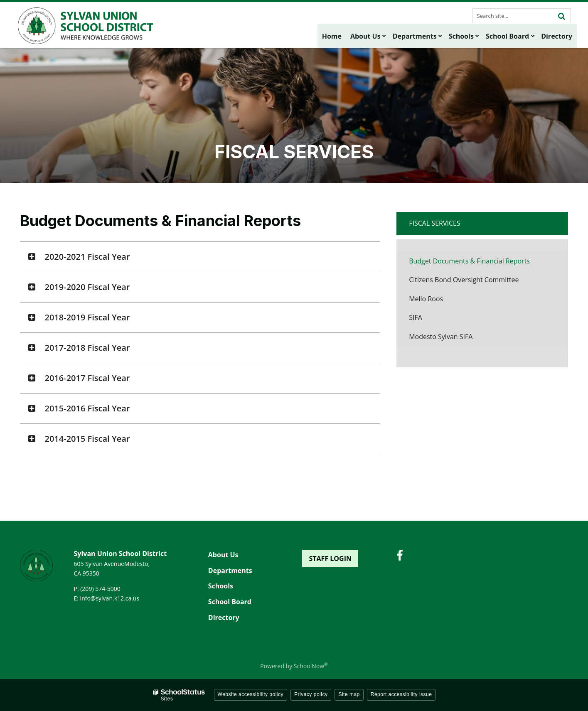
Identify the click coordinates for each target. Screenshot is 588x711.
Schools (221, 586)
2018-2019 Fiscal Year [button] (87, 317)
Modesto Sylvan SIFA (441, 337)
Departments (230, 571)
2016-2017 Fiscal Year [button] (87, 378)
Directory (224, 618)
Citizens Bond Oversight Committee (464, 280)
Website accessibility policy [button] (251, 694)
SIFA (416, 317)
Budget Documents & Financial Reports (469, 261)
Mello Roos (426, 299)
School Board (230, 602)
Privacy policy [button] (311, 694)
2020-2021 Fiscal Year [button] (87, 257)
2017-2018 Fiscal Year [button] (87, 348)
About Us (223, 555)
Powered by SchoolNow (294, 666)
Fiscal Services (435, 223)
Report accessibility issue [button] (401, 694)
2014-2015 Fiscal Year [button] (87, 439)
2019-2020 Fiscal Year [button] (87, 287)
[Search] (562, 16)
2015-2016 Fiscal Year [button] (87, 408)
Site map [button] (349, 694)
